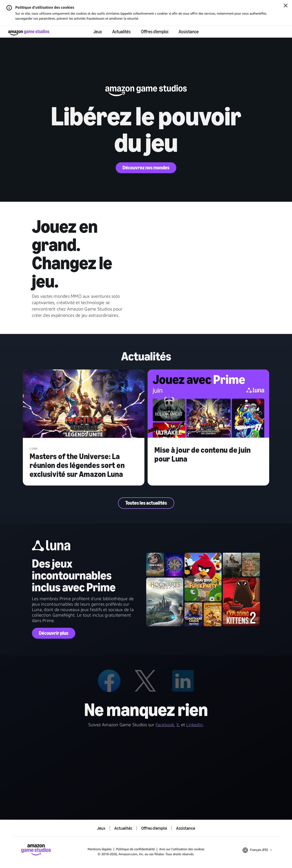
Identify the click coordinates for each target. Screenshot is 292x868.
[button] (257, 850)
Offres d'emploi (155, 32)
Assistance (189, 32)
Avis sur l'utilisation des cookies (182, 849)
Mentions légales (100, 849)
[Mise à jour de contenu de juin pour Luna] (208, 404)
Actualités (121, 32)
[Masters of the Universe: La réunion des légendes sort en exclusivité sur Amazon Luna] (84, 404)
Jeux (98, 32)
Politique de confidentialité (135, 849)
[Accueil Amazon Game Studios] (29, 32)
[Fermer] (286, 6)
